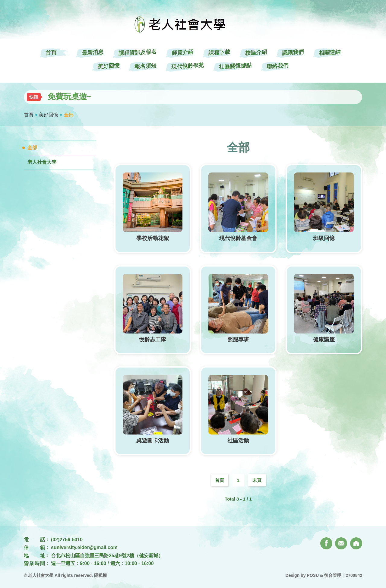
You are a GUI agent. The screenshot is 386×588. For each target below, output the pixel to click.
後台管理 (333, 575)
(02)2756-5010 (67, 540)
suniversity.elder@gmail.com (84, 547)
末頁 (257, 480)
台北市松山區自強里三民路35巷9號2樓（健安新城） (107, 556)
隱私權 (100, 575)
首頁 (29, 115)
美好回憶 (49, 115)
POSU (313, 575)
